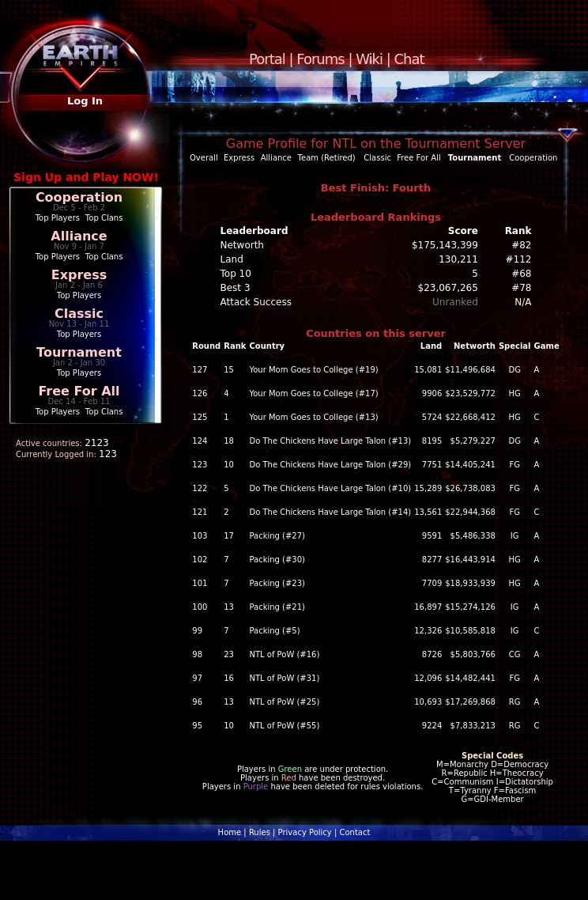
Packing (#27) (277, 536)
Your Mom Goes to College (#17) (313, 393)
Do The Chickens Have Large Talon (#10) (330, 488)
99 (197, 631)
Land (232, 259)
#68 (521, 274)
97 (197, 678)
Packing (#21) (277, 607)
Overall (204, 158)
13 (229, 607)
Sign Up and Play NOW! (86, 177)
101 (200, 583)
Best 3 (236, 288)
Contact (354, 832)
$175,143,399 (445, 245)
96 (197, 702)
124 (200, 441)
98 (197, 654)
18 (229, 441)
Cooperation (79, 197)
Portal (267, 59)
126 (200, 393)
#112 (519, 259)
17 (229, 536)
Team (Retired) (327, 158)
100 (200, 607)
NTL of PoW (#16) (284, 654)
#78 (521, 288)
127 (200, 370)
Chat (409, 59)
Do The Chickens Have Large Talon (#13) (330, 441)
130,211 (458, 259)
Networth (242, 245)
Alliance (79, 236)
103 (200, 536)
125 (200, 417)
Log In (85, 101)
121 (200, 512)
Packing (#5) (274, 631)
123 (200, 465)
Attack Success (256, 302)
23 (229, 654)
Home (230, 832)
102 (200, 560)
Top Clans (104, 218)
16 (229, 678)
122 (200, 488)
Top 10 (236, 274)
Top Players (58, 218)
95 (197, 726)
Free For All (79, 391)
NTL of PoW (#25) (284, 702)
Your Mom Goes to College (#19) (313, 370)
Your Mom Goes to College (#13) (313, 417)
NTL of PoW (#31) (284, 678)
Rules (260, 832)
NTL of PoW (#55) (284, 726)
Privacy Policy (305, 832)
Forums (320, 59)
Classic (79, 314)
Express (79, 275)
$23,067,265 (448, 288)
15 (229, 370)
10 (229, 465)
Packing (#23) (277, 583)
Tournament (79, 352)
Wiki (369, 59)
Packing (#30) (277, 560)
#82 (521, 245)
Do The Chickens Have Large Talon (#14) (330, 512)
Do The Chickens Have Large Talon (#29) (330, 465)
